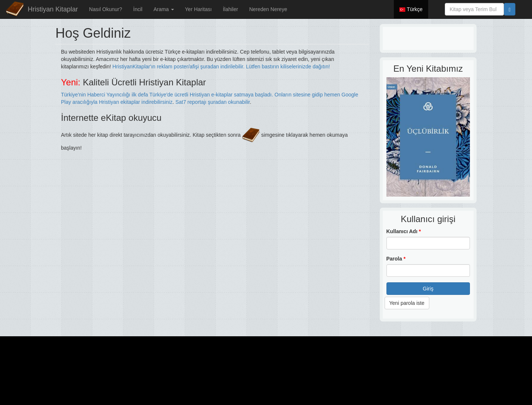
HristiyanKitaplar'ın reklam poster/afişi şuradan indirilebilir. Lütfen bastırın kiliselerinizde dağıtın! (221, 67)
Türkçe (411, 9)
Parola (396, 259)
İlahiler (230, 9)
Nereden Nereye (268, 9)
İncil (138, 9)
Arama (163, 9)
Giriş (428, 289)
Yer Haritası (199, 9)
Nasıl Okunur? (105, 9)
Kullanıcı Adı (404, 231)
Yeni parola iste (407, 303)
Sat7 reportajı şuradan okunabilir (213, 102)
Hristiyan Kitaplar (53, 9)
